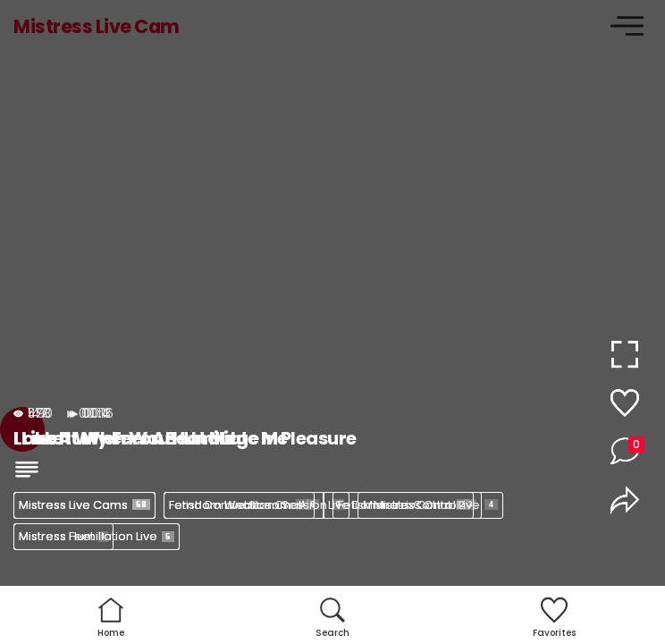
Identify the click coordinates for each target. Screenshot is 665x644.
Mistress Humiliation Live (97, 536)
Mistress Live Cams (84, 505)
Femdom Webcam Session (257, 505)
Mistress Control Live (430, 505)
